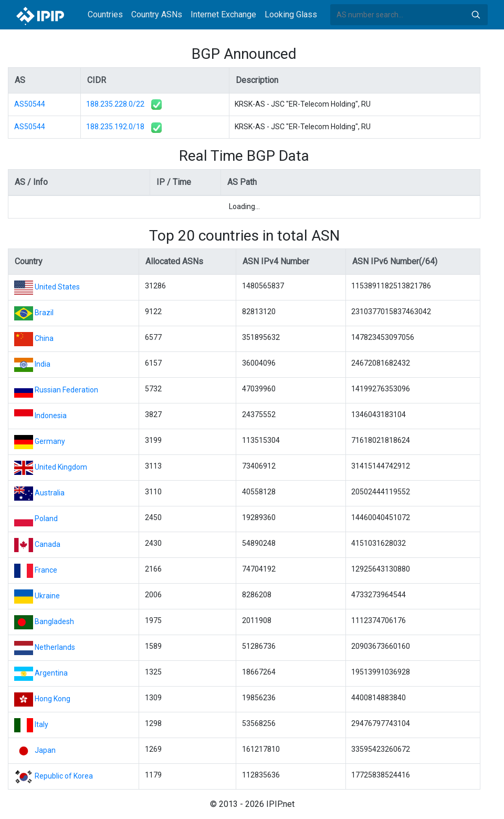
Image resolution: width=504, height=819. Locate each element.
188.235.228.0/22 (115, 104)
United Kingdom (61, 467)
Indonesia (51, 416)
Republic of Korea (64, 776)
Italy (41, 724)
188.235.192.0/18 (115, 127)
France (46, 570)
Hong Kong (52, 699)
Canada (48, 544)
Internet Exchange (223, 14)
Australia (50, 493)
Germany (50, 441)
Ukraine (47, 596)
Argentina (51, 673)
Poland (46, 519)
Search (476, 15)
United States (57, 287)
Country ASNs (157, 14)
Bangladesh (54, 621)
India (43, 364)
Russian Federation (66, 390)
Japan (45, 750)
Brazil (44, 313)
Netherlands (55, 647)
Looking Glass (291, 14)
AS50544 (30, 104)
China (44, 338)
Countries (105, 14)
